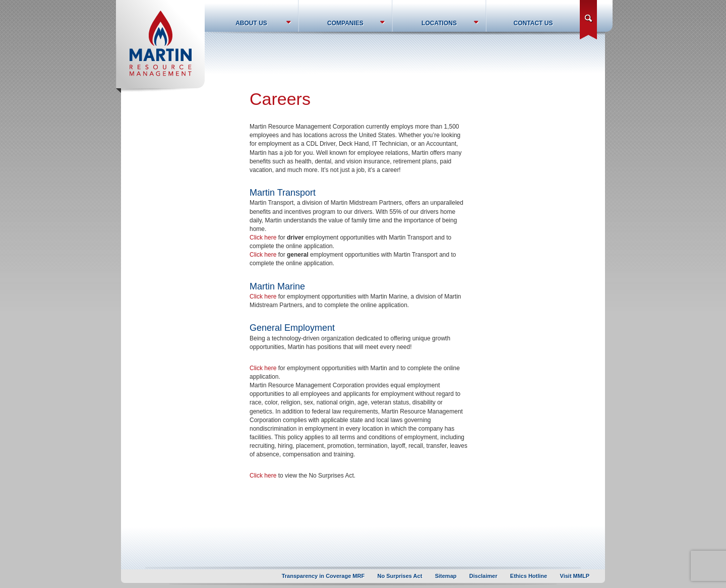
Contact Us (533, 23)
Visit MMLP (575, 576)
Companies (345, 23)
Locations (439, 23)
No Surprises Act (400, 576)
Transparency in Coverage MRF (323, 576)
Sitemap (446, 576)
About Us (251, 23)
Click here (263, 238)
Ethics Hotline (529, 576)
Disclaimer (483, 576)
